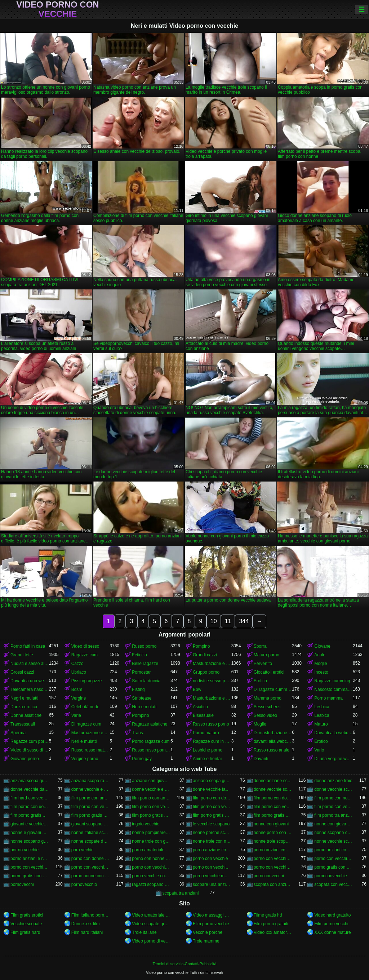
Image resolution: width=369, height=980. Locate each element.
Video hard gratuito (332, 915)
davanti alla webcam (273, 741)
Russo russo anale (272, 750)
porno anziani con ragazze (334, 850)
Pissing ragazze (87, 681)
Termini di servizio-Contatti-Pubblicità (184, 964)
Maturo (321, 724)
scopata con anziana (273, 884)
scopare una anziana (212, 884)
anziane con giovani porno (151, 781)
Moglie (321, 664)
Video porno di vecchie (151, 941)
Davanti (261, 759)
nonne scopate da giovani (91, 841)
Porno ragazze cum (151, 741)
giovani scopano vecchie (91, 824)
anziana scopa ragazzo (91, 781)
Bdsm (77, 689)
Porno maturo (206, 733)
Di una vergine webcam (334, 759)
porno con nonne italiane (151, 859)
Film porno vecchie (211, 924)
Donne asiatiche (26, 715)
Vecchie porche (208, 932)
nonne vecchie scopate (334, 841)
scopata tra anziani (181, 893)
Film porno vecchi (331, 924)
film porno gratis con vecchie (273, 815)
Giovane (322, 646)
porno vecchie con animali (151, 876)
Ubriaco (79, 672)
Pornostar (141, 672)
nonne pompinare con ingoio (151, 833)
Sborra (260, 646)
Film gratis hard (25, 932)
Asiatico (200, 707)
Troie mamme (206, 941)
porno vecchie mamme (212, 876)
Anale (320, 655)
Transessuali (23, 724)
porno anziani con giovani (273, 850)
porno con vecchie (210, 859)
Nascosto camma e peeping (334, 689)
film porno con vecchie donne (151, 807)
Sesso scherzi (267, 707)
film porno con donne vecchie (273, 798)
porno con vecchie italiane (30, 867)
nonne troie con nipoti (212, 841)
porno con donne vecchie (91, 859)
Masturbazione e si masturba (212, 698)
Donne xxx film (86, 924)
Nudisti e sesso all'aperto (30, 664)
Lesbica (322, 707)
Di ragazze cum (86, 724)
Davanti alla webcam (334, 733)
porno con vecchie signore (212, 867)
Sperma (18, 733)
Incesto (321, 672)
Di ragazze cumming (273, 689)
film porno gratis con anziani (30, 815)
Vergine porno (85, 759)
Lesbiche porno (208, 750)
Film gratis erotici (27, 915)
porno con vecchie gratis (334, 859)
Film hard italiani (87, 932)
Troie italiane (144, 932)
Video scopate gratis (151, 924)
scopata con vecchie (334, 884)
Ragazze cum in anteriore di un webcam (212, 741)
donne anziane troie (333, 781)
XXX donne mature (332, 932)
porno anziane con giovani (212, 850)
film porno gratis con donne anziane (91, 815)
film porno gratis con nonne (212, 815)
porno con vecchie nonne (91, 867)
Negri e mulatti (24, 698)
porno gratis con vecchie (30, 876)
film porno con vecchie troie (334, 807)
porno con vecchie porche (151, 867)
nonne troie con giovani (151, 841)
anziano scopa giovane (212, 781)
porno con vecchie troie (273, 867)
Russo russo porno (211, 724)
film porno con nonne (334, 798)
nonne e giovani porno (30, 833)
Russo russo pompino (151, 750)
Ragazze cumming (332, 681)
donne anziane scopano (273, 781)
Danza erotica (24, 707)
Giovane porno (25, 759)
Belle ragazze (145, 664)
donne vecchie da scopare (30, 789)
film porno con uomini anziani (30, 807)
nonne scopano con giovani (334, 833)
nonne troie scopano (273, 841)
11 (228, 621)
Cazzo (77, 664)
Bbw (197, 689)
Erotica (260, 681)
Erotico (321, 741)
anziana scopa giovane (30, 781)
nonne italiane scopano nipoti (91, 833)
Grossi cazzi (22, 672)
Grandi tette (22, 655)
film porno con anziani (151, 798)
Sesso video (265, 715)
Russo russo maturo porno (91, 750)
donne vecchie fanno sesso (212, 789)
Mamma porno (268, 698)
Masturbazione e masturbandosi (91, 733)
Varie (76, 715)
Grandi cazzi (205, 655)
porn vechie (83, 850)
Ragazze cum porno (30, 741)
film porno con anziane (91, 798)
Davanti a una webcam (30, 681)
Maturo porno (266, 655)
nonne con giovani (271, 824)
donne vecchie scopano (273, 789)
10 (214, 621)
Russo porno (144, 646)
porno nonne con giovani (91, 876)
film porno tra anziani (334, 815)
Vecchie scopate (26, 924)
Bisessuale (203, 715)
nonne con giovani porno (334, 824)
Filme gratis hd (268, 915)
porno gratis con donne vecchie (334, 867)
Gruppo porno (206, 672)
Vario (319, 750)
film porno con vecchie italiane (273, 807)
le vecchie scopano (211, 824)
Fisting (138, 689)
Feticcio (139, 655)
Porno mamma (328, 698)
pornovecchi (22, 884)
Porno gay (142, 759)
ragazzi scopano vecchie (151, 884)
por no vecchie (25, 850)
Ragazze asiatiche (150, 724)
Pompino (201, 646)
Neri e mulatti (145, 707)
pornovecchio (84, 884)
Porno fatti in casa (28, 646)
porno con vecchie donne (273, 859)
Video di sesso (85, 646)
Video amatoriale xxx (151, 915)
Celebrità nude (85, 707)
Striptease (142, 698)
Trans (137, 733)
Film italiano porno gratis (91, 915)
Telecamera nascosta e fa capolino (30, 689)
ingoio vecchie (146, 824)
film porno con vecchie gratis (212, 807)
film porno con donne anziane (212, 798)
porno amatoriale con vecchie (151, 850)
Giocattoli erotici (269, 672)
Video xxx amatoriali (273, 932)
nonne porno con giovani (273, 833)
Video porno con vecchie (57, 9)
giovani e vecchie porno (30, 824)
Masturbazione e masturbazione (212, 664)
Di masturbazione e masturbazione (273, 733)
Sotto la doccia (146, 681)
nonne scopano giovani (30, 841)
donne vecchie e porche (151, 789)
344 (244, 621)
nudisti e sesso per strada (212, 681)
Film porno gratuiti (271, 924)
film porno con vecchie (91, 807)
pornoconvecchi (269, 876)
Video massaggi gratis (212, 915)
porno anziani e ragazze (30, 859)
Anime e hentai (207, 759)
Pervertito (263, 664)
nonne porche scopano (212, 833)
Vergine (79, 698)
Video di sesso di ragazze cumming (30, 750)
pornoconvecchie (331, 876)
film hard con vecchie (30, 798)
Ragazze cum (85, 655)
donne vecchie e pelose (91, 789)
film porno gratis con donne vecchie (151, 815)
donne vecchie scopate (334, 789)
